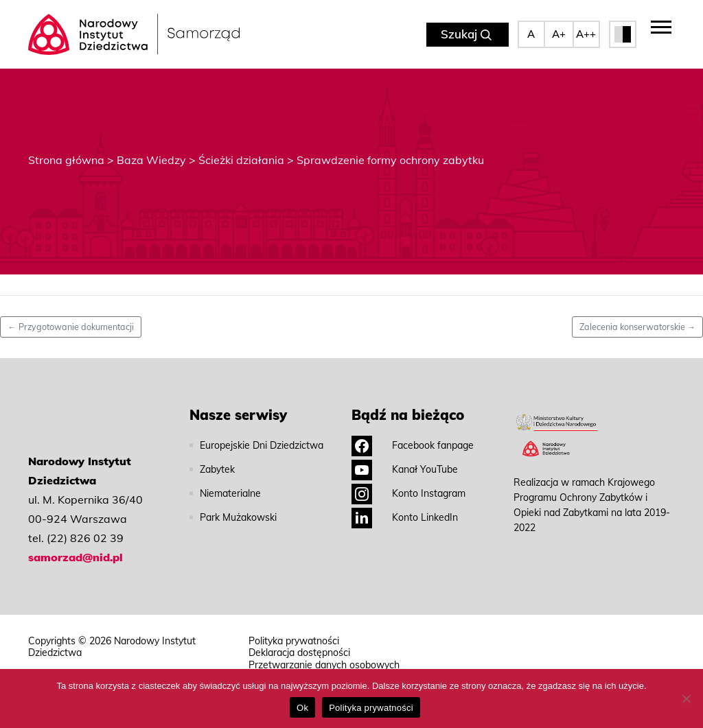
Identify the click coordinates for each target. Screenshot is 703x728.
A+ (559, 34)
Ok (302, 708)
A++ (586, 34)
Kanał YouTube (405, 469)
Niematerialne (230, 493)
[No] (686, 698)
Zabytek (217, 469)
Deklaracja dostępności (299, 653)
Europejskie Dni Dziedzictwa (262, 445)
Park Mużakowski (238, 517)
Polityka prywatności (294, 641)
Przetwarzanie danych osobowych (324, 665)
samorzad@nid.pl (76, 557)
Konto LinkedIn (405, 517)
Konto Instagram (408, 493)
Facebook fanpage (413, 445)
